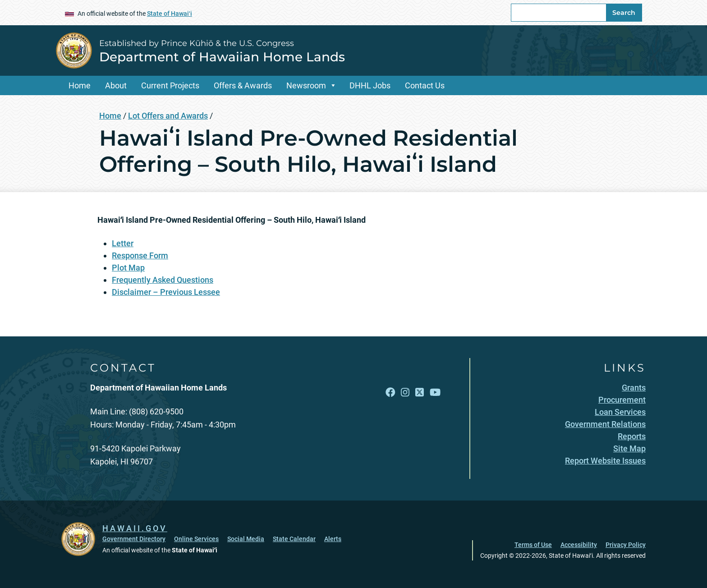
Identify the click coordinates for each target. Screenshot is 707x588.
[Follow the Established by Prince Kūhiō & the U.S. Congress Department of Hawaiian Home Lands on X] (420, 392)
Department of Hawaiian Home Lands (222, 57)
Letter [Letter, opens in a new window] (123, 243)
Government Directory (134, 539)
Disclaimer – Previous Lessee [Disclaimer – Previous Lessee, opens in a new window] (166, 292)
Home (80, 85)
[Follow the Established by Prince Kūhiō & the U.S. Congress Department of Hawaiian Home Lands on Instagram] (405, 392)
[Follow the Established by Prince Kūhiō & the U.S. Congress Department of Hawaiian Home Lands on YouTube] (435, 392)
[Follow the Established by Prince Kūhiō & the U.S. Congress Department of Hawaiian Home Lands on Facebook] (390, 392)
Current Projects (170, 85)
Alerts (333, 539)
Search (624, 13)
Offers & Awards (243, 85)
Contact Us (425, 85)
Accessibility (579, 545)
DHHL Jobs (370, 85)
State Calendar (294, 539)
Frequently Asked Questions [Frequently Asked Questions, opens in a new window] (163, 280)
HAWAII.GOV (135, 528)
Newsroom (306, 85)
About (116, 85)
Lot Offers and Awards (168, 116)
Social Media (246, 539)
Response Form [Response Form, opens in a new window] (140, 255)
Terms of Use (533, 545)
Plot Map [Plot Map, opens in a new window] (128, 268)
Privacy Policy (626, 545)
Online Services (196, 539)
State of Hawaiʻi (170, 14)
